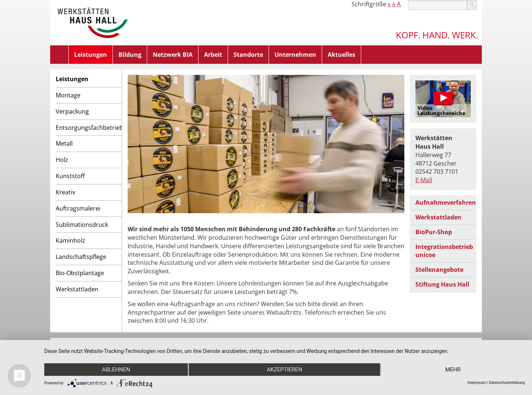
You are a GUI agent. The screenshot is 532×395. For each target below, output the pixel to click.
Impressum (477, 383)
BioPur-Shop (434, 232)
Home (59, 55)
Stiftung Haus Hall (442, 284)
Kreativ (65, 192)
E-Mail (424, 180)
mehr (453, 370)
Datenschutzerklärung (507, 383)
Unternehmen (295, 55)
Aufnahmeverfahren (446, 202)
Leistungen (91, 55)
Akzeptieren (284, 370)
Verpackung (72, 111)
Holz (62, 160)
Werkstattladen (77, 289)
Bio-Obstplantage (80, 273)
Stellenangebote (439, 270)
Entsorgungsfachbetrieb (89, 128)
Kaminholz (70, 240)
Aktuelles (341, 55)
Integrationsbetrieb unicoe (444, 251)
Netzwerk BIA (173, 55)
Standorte (248, 55)
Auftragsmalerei (78, 208)
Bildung (130, 55)
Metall (64, 143)
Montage (68, 95)
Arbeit (213, 55)
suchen (472, 5)
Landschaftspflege (81, 257)
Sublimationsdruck (82, 225)
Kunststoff (70, 176)
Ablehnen (116, 370)
